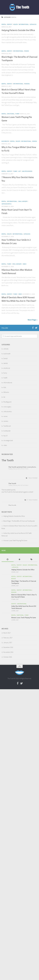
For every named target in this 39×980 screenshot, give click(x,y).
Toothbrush (7, 426)
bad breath (5, 141)
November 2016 (8, 652)
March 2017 (7, 633)
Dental (4, 24)
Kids (5, 387)
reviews (27, 84)
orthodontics (6, 204)
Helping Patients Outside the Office (18, 30)
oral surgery (23, 201)
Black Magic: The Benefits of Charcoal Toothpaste (19, 521)
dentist (10, 24)
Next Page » (33, 320)
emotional (11, 114)
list (20, 171)
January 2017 (8, 643)
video (25, 264)
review (27, 51)
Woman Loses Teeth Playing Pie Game (15, 540)
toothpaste (7, 431)
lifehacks (33, 24)
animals (6, 349)
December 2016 (8, 647)
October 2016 (8, 657)
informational (24, 24)
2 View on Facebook (31, 478)
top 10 (5, 436)
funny (17, 114)
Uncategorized (27, 171)
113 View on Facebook (31, 500)
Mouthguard (7, 402)
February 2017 (8, 638)
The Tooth (8, 460)
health (15, 24)
